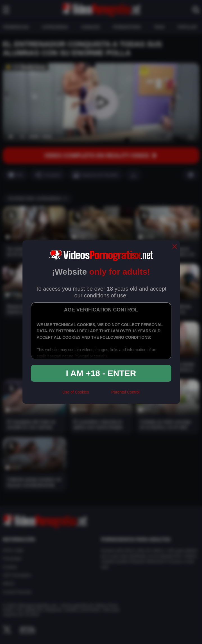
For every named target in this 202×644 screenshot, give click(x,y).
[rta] (100, 394)
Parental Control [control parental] (125, 392)
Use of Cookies (76, 392)
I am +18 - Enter (101, 373)
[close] (175, 247)
